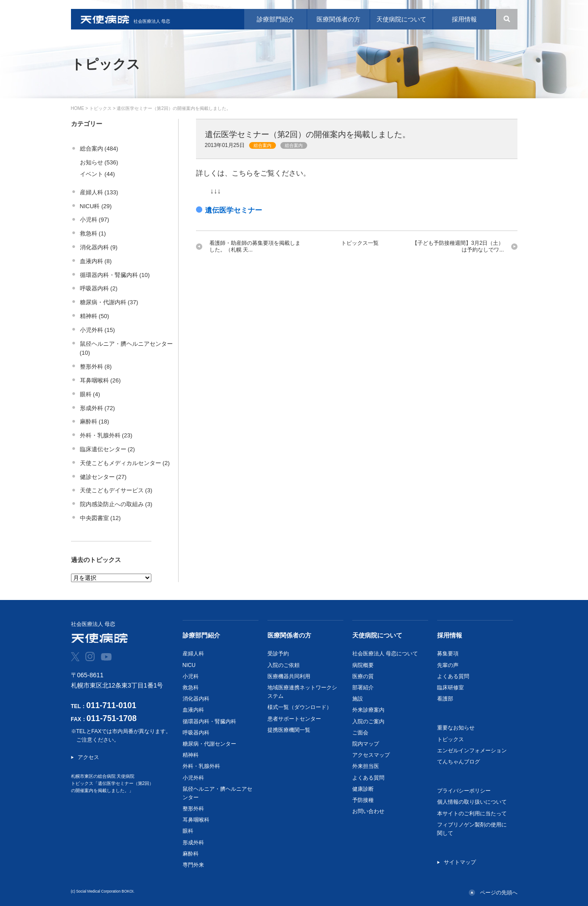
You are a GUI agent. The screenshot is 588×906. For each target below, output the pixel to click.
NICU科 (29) (96, 206)
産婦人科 (193, 654)
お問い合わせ (368, 811)
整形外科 (193, 809)
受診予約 (278, 654)
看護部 (445, 699)
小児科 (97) (95, 220)
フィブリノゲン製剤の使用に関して (472, 829)
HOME (78, 108)
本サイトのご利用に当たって (472, 814)
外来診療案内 (368, 710)
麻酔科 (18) (95, 422)
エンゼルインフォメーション (472, 751)
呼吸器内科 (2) (99, 288)
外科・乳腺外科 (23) (106, 435)
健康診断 (363, 789)
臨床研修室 (450, 688)
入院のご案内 (368, 721)
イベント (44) (98, 174)
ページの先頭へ (499, 893)
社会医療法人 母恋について (385, 654)
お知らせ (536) (99, 162)
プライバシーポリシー (464, 791)
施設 (358, 699)
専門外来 (193, 865)
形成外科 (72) (98, 408)
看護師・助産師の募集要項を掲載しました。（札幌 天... (255, 246)
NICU (189, 665)
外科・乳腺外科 (201, 766)
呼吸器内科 (196, 733)
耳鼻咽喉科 (196, 820)
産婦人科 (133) (99, 192)
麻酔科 (191, 854)
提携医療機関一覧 (289, 730)
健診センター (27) (103, 477)
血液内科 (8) (96, 261)
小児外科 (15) (98, 330)
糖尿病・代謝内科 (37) (109, 302)
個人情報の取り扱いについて (472, 802)
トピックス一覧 (360, 243)
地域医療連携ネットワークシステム (302, 692)
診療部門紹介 (201, 635)
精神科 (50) (95, 316)
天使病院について (377, 635)
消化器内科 (196, 699)
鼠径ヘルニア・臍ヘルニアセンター (217, 793)
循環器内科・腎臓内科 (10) (115, 275)
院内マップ (366, 744)
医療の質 (363, 676)
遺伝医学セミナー (234, 210)
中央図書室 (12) (100, 518)
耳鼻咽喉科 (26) (100, 380)
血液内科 (193, 710)
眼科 (188, 831)
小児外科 (193, 778)
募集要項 (448, 654)
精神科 (191, 755)
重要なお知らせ (456, 728)
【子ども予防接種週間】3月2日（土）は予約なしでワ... (458, 246)
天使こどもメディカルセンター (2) (125, 463)
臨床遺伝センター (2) (108, 449)
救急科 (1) (93, 233)
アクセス (88, 757)
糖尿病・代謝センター (209, 744)
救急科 (191, 688)
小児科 (191, 676)
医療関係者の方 (289, 635)
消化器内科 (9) (99, 247)
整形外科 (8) (96, 367)
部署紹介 (363, 688)
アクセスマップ (371, 755)
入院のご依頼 (284, 665)
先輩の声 (448, 665)
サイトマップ (460, 862)
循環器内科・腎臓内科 (209, 721)
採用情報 (450, 635)
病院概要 (363, 665)
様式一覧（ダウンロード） (300, 707)
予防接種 (363, 800)
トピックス (100, 108)
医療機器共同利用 (289, 676)
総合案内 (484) (99, 149)
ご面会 (360, 733)
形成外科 (193, 843)
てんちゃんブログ (459, 762)
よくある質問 (368, 778)
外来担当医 (366, 766)
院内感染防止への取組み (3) (116, 504)
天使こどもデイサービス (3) (116, 490)
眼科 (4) (90, 394)
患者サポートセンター (294, 719)
